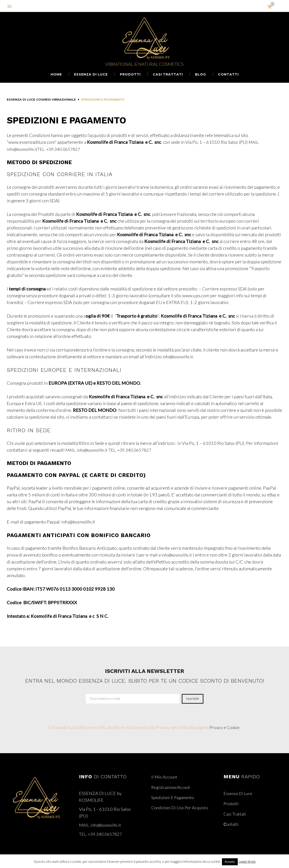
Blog (200, 74)
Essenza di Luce (91, 74)
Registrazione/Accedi (172, 786)
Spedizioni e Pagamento (174, 797)
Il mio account (165, 776)
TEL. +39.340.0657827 (64, 149)
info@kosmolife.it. (180, 356)
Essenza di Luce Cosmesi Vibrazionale (41, 99)
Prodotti (130, 74)
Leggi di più (247, 861)
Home (56, 74)
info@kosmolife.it (179, 554)
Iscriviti (193, 698)
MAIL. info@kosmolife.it (89, 450)
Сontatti (228, 74)
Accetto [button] (230, 862)
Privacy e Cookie (225, 727)
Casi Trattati (168, 74)
